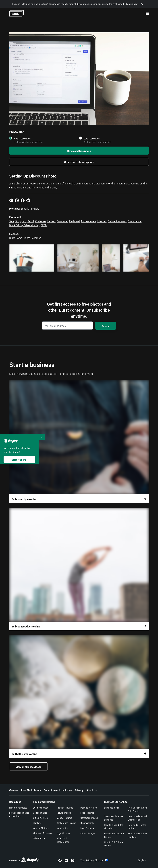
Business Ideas (111, 807)
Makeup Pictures (89, 807)
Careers (14, 790)
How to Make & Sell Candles (137, 835)
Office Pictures (40, 818)
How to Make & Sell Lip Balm (114, 826)
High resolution (22, 138)
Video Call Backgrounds (63, 840)
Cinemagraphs (87, 823)
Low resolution (92, 138)
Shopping (21, 221)
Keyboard (74, 221)
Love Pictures (87, 828)
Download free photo (79, 151)
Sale (12, 221)
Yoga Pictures (63, 833)
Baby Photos (39, 838)
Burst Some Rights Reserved (25, 237)
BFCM (44, 225)
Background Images (66, 823)
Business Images (41, 807)
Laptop (51, 221)
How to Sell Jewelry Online (114, 835)
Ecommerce (134, 221)
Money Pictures (64, 818)
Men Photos (62, 828)
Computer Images (89, 818)
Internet (102, 221)
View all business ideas (28, 766)
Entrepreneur (89, 221)
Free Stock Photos (18, 807)
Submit (106, 326)
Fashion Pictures (65, 807)
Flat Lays (37, 823)
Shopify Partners (30, 208)
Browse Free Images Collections (19, 814)
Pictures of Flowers (43, 833)
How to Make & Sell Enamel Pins (137, 818)
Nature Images (64, 813)
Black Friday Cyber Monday (24, 225)
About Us (91, 790)
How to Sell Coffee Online (137, 826)
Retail (31, 221)
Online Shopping (117, 221)
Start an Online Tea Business (113, 818)
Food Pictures (87, 813)
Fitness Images (88, 833)
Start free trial (19, 459)
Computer (62, 221)
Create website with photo (79, 162)
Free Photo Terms (31, 790)
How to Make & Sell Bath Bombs (137, 809)
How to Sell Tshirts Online (113, 844)
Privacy (79, 790)
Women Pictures (41, 828)
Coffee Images (40, 813)
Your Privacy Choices (94, 860)
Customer (41, 221)
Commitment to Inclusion (58, 790)
